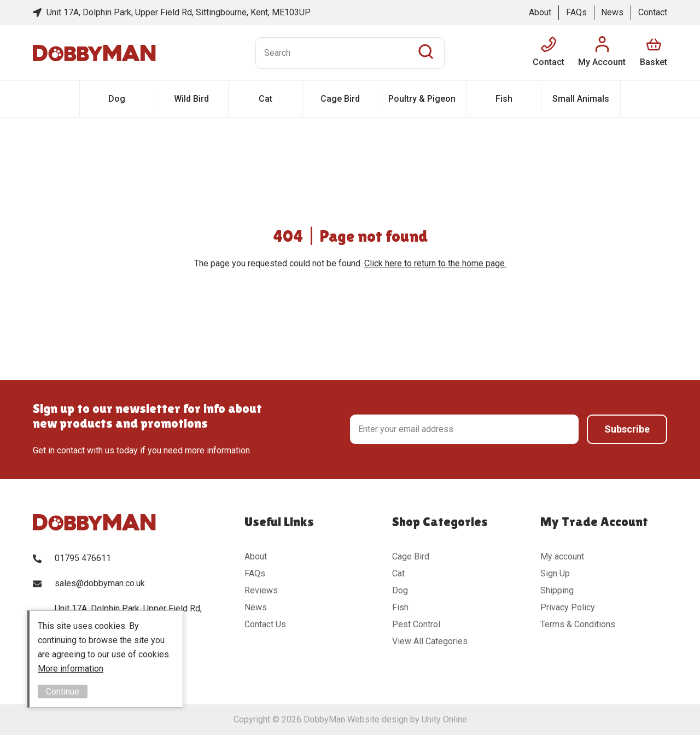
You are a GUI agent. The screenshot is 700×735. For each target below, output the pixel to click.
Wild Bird (191, 99)
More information (71, 669)
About (540, 12)
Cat (266, 99)
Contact (653, 12)
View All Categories (430, 641)
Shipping (557, 590)
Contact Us (265, 624)
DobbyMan (94, 53)
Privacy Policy (568, 607)
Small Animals (581, 99)
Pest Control (416, 624)
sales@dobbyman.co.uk (100, 583)
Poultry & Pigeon (422, 99)
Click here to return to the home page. (435, 263)
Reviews (261, 590)
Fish (504, 99)
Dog (117, 99)
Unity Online (444, 719)
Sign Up (555, 573)
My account (562, 556)
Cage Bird (340, 99)
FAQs (576, 12)
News (612, 12)
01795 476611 (83, 558)
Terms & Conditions (578, 624)
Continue (63, 692)
